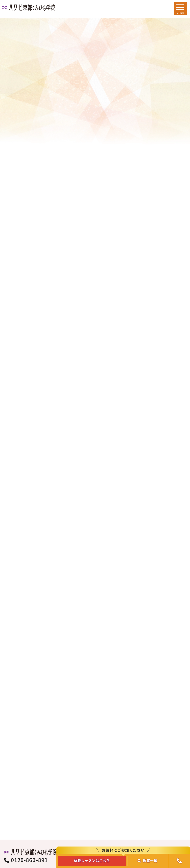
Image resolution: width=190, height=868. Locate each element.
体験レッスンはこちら (92, 861)
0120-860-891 (26, 791)
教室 (147, 861)
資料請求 (142, 801)
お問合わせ (142, 786)
